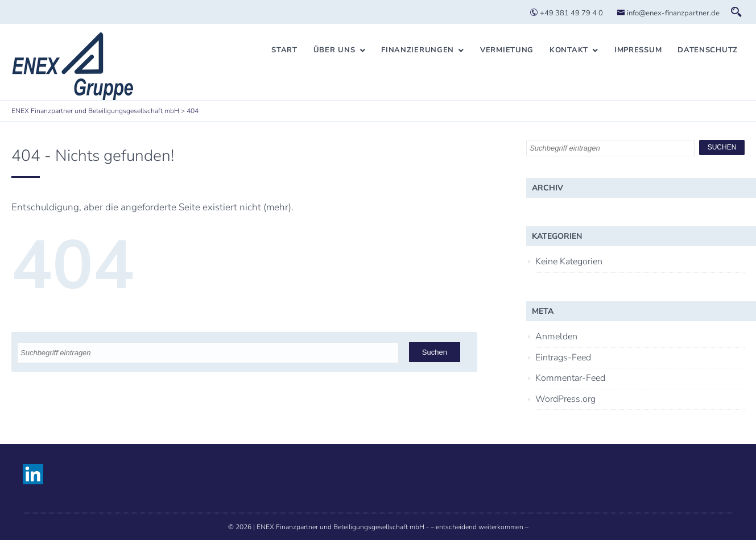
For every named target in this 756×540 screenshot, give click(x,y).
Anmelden (556, 337)
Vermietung (507, 50)
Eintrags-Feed (563, 358)
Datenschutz (708, 50)
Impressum (638, 50)
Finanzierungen (418, 50)
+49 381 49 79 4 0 (566, 13)
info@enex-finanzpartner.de (668, 13)
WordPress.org (565, 399)
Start (284, 50)
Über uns (334, 50)
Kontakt (569, 50)
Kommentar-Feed (570, 378)
